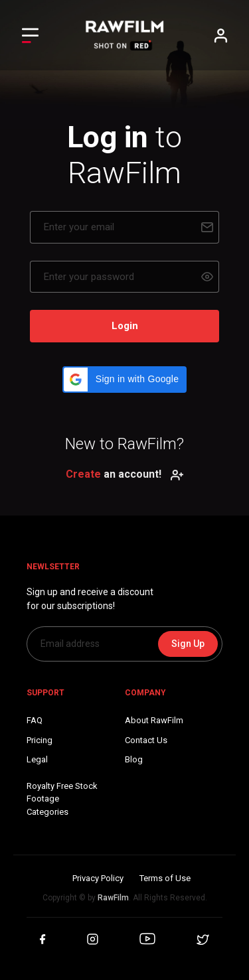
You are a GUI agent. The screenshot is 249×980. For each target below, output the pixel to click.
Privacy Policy (98, 878)
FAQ (35, 720)
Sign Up (188, 644)
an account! (125, 474)
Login (125, 326)
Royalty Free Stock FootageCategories (62, 799)
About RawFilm (154, 720)
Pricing (40, 740)
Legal (37, 759)
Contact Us (146, 740)
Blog (134, 759)
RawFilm (113, 898)
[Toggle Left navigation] (30, 35)
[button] (124, 380)
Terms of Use (165, 878)
